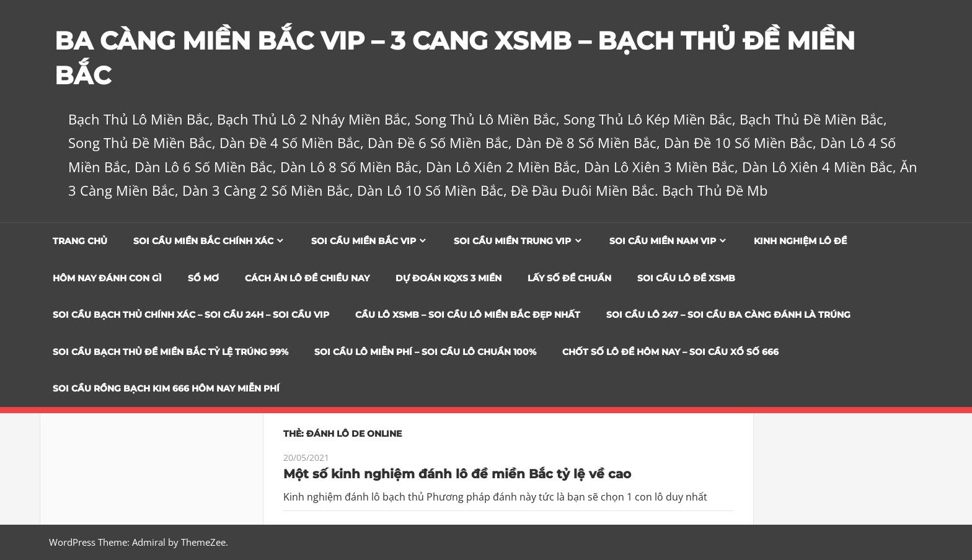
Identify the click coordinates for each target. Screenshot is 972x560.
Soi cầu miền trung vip (512, 241)
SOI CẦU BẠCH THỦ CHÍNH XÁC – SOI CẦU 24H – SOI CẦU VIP (191, 315)
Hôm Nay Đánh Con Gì (107, 278)
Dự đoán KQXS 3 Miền (448, 278)
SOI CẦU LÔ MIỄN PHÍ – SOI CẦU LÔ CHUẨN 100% (425, 352)
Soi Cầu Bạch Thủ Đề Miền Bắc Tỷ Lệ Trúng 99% (170, 352)
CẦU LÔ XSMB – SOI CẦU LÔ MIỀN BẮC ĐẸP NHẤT (468, 315)
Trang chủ (80, 241)
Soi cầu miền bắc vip (364, 241)
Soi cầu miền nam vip (663, 241)
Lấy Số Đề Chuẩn (569, 278)
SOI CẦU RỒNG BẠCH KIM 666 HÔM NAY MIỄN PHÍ (166, 388)
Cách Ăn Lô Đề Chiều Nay (307, 278)
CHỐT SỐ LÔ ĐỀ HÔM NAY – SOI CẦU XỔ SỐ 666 (670, 352)
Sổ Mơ (203, 278)
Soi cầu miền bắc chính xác (203, 241)
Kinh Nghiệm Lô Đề (800, 241)
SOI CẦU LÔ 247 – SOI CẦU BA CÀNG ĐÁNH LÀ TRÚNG (728, 315)
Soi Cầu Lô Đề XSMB (686, 278)
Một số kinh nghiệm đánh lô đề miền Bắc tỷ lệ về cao (457, 474)
